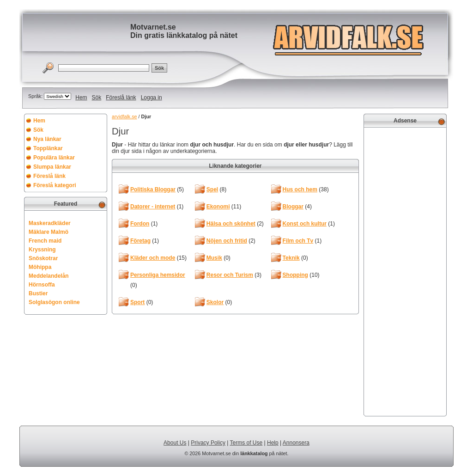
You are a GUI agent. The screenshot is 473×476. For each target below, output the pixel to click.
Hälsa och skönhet (231, 224)
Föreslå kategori (55, 185)
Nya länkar (47, 139)
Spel (212, 189)
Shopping (295, 275)
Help (273, 443)
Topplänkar (48, 148)
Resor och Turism (230, 275)
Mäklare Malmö (49, 232)
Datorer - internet (153, 207)
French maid (45, 241)
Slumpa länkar (52, 167)
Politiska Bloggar (153, 189)
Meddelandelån (49, 276)
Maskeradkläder (50, 223)
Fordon (140, 224)
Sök (97, 98)
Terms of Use (246, 443)
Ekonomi (218, 207)
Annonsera (296, 443)
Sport (137, 302)
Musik (214, 258)
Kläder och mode (153, 258)
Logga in (152, 98)
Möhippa (40, 267)
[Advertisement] (405, 271)
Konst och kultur (305, 224)
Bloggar (293, 207)
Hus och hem (300, 189)
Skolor (215, 302)
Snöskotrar (43, 258)
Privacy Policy (208, 443)
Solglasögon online (54, 302)
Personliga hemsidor (158, 275)
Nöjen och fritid (227, 241)
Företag (140, 241)
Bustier (38, 293)
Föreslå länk (121, 98)
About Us (175, 443)
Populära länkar (54, 158)
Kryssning (42, 250)
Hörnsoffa (42, 285)
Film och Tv (298, 241)
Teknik (291, 258)
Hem (81, 98)
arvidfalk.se (124, 116)
